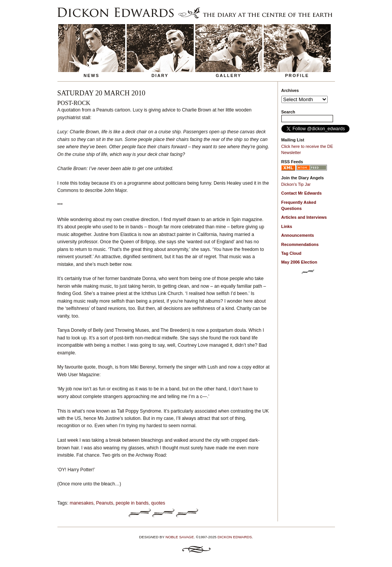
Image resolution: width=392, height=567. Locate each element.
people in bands (132, 503)
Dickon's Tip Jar (296, 184)
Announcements (298, 235)
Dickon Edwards (235, 537)
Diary (160, 75)
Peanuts (105, 503)
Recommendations (300, 244)
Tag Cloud (292, 253)
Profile (297, 75)
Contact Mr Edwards (302, 193)
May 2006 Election (299, 262)
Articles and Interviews (304, 217)
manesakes (82, 503)
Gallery (228, 75)
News (91, 75)
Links (287, 226)
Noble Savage (180, 537)
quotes (158, 503)
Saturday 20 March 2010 (101, 93)
